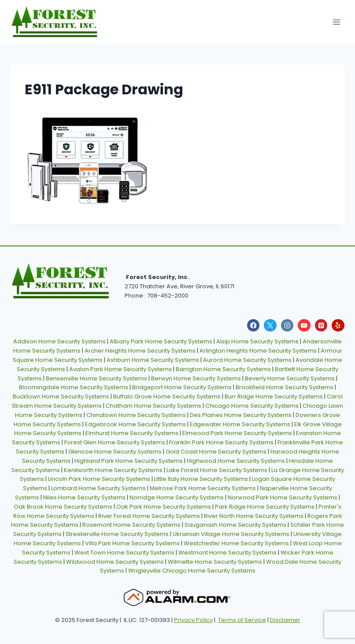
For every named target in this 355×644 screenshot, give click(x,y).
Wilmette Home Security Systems (215, 562)
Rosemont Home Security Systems (131, 525)
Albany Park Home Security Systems (161, 341)
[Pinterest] (321, 326)
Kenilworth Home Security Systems (113, 470)
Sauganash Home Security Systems (235, 525)
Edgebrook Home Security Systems (135, 424)
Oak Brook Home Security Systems (63, 507)
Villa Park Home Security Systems (132, 543)
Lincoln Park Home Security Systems (99, 479)
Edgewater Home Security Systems (240, 424)
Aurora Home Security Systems (247, 360)
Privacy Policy (193, 620)
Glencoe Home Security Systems (115, 452)
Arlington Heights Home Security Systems (258, 351)
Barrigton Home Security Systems (223, 369)
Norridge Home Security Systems (177, 497)
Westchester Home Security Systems (236, 543)
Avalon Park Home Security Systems (120, 369)
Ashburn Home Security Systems (153, 360)
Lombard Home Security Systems (98, 488)
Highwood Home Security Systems (236, 461)
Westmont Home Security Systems (227, 553)
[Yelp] (338, 326)
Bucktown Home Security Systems (61, 396)
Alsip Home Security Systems (257, 341)
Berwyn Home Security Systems (196, 378)
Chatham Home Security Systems (153, 406)
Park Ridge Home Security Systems (265, 507)
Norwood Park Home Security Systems (283, 497)
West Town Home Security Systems (124, 553)
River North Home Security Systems (254, 516)
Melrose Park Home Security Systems (203, 488)
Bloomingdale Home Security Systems (74, 387)
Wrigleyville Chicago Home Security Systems (192, 571)
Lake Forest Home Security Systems (217, 470)
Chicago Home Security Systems (252, 406)
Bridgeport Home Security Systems (182, 387)
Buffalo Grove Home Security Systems (167, 396)
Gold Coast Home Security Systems (216, 452)
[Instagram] (287, 326)
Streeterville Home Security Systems (117, 534)
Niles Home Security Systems (84, 497)
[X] (270, 326)
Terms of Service (242, 620)
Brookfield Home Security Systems (285, 387)
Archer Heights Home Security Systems (140, 351)
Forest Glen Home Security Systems (115, 442)
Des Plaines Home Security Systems (241, 415)
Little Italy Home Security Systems (201, 479)
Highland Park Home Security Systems (129, 461)
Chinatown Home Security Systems (136, 415)
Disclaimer (285, 620)
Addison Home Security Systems (59, 341)
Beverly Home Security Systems (290, 378)
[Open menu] (336, 22)
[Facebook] (253, 326)
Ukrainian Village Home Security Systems (231, 534)
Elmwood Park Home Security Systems (237, 433)
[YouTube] (304, 326)
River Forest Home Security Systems (149, 516)
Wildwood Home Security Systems (115, 562)
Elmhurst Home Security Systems (132, 433)
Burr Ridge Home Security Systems (274, 396)
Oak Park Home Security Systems (164, 507)
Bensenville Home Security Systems (96, 378)
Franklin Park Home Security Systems (221, 442)
